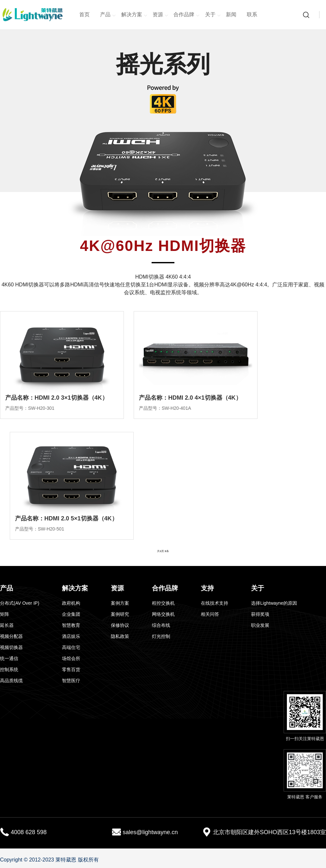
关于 (213, 15)
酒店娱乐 (71, 636)
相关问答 (210, 614)
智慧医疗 (71, 681)
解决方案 (134, 15)
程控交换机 (163, 603)
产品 (108, 15)
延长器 (7, 625)
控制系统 (9, 669)
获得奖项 (260, 614)
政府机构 (71, 603)
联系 (252, 14)
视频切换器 (11, 647)
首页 (84, 14)
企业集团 (71, 614)
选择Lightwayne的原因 (274, 603)
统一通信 (9, 658)
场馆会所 (71, 658)
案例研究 (120, 614)
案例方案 (120, 603)
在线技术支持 (215, 603)
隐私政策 (120, 636)
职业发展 (260, 625)
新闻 (231, 14)
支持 (207, 588)
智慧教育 (71, 625)
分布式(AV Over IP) (20, 603)
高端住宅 (71, 647)
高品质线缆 (11, 681)
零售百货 (71, 669)
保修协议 (120, 625)
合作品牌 (186, 15)
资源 (160, 15)
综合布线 (161, 625)
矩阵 (5, 614)
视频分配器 (11, 636)
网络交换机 (163, 614)
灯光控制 (161, 636)
